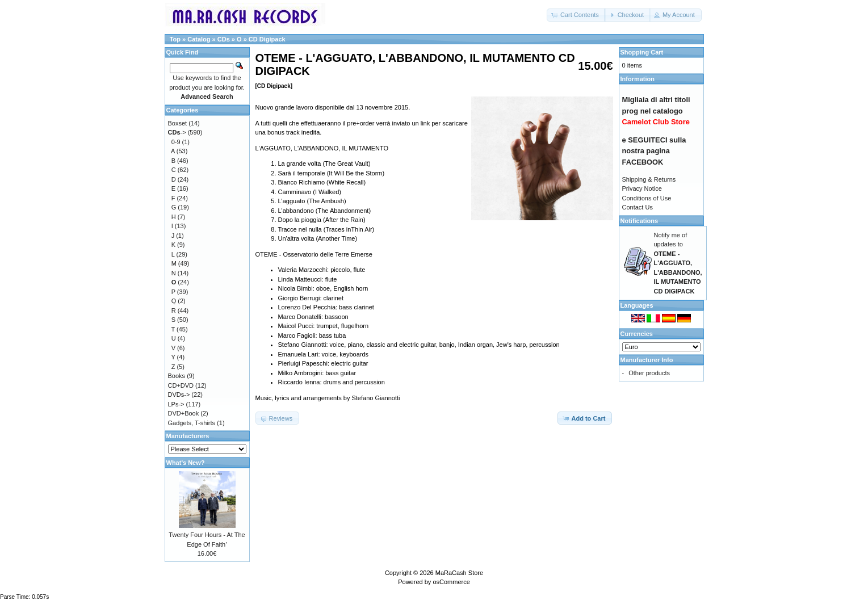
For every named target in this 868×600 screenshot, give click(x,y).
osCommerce (451, 582)
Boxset (178, 123)
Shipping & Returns (649, 179)
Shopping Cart (642, 52)
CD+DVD (181, 385)
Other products (649, 373)
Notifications (640, 221)
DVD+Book (184, 413)
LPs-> (176, 404)
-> (177, 132)
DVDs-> (179, 395)
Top (175, 39)
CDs (224, 39)
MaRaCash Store (459, 573)
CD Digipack (267, 39)
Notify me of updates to (678, 263)
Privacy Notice (642, 188)
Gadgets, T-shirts (192, 423)
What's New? (186, 463)
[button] (576, 15)
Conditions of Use (647, 198)
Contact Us (638, 207)
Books (177, 376)
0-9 (176, 142)
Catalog (199, 39)
